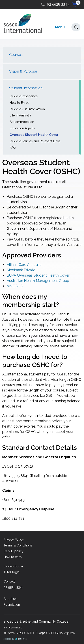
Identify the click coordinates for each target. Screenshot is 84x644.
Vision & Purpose (23, 71)
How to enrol (13, 557)
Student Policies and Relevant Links (35, 141)
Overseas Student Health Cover (34, 135)
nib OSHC (15, 286)
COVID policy (14, 551)
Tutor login (12, 572)
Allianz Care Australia (24, 265)
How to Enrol (19, 103)
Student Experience (24, 96)
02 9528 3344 (58, 4)
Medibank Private (21, 270)
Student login (13, 566)
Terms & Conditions (18, 545)
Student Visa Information (27, 109)
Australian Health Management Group (38, 281)
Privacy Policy (14, 540)
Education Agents (22, 128)
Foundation (12, 605)
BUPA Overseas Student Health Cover (38, 275)
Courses (16, 55)
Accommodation (22, 122)
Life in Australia (20, 115)
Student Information (26, 88)
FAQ (13, 147)
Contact (9, 581)
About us (10, 599)
